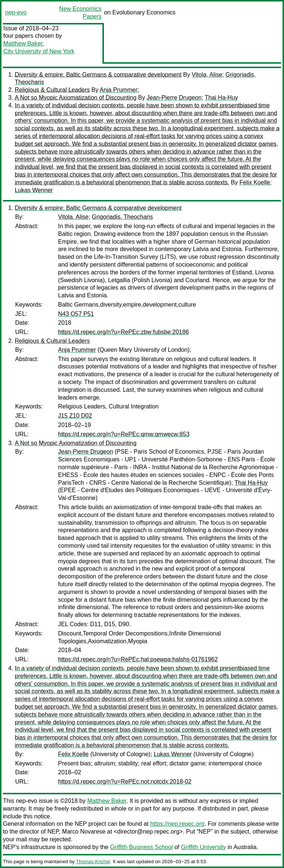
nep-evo (16, 12)
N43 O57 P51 (76, 314)
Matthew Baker (23, 44)
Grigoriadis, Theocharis (122, 217)
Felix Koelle (255, 182)
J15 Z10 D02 (75, 416)
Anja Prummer (118, 90)
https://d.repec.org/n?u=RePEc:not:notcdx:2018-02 (125, 782)
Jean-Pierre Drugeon (174, 98)
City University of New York (39, 51)
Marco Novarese (84, 832)
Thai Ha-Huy (222, 98)
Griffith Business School (142, 847)
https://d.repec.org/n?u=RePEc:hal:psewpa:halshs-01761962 (138, 659)
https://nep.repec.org (177, 824)
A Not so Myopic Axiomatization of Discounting (76, 98)
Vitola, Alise (207, 75)
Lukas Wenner (34, 190)
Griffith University (203, 847)
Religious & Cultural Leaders (52, 90)
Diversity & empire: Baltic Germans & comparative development (98, 75)
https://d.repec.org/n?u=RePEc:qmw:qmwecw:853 (124, 434)
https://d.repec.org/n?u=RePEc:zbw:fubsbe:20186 (124, 332)
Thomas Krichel (93, 862)
